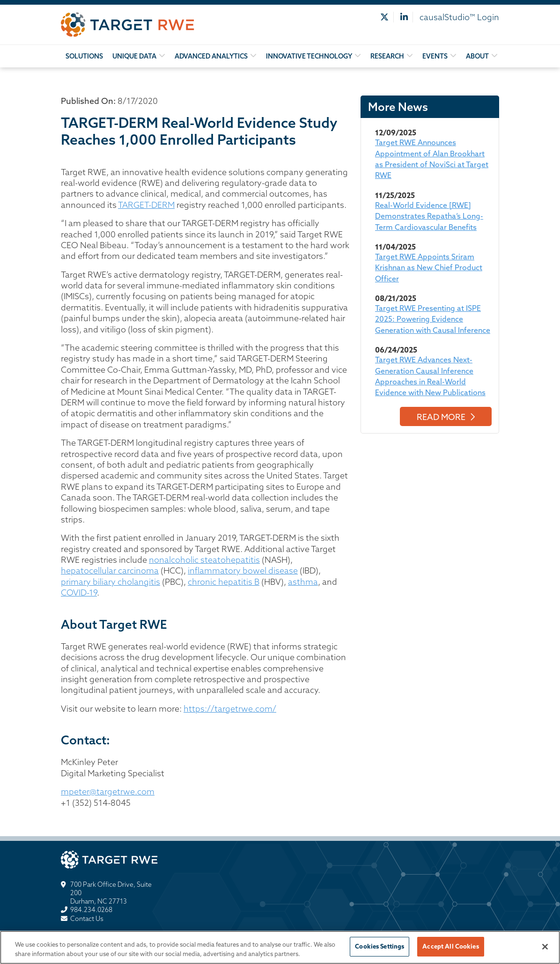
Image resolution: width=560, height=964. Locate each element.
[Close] (545, 947)
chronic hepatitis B (224, 582)
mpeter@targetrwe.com (108, 791)
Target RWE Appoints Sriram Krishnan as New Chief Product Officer (429, 268)
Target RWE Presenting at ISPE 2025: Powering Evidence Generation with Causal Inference (433, 319)
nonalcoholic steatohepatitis (204, 560)
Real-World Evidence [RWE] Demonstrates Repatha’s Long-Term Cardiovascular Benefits (429, 216)
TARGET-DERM (146, 205)
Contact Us (87, 919)
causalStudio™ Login (459, 17)
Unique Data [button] (134, 56)
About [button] (477, 56)
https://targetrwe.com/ (230, 709)
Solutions (84, 56)
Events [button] (435, 56)
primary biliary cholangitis (111, 582)
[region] (280, 947)
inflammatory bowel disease (243, 570)
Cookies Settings (379, 946)
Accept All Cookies (450, 946)
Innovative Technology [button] (309, 56)
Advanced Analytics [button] (211, 56)
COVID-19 (79, 592)
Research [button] (387, 56)
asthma (303, 582)
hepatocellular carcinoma (110, 570)
